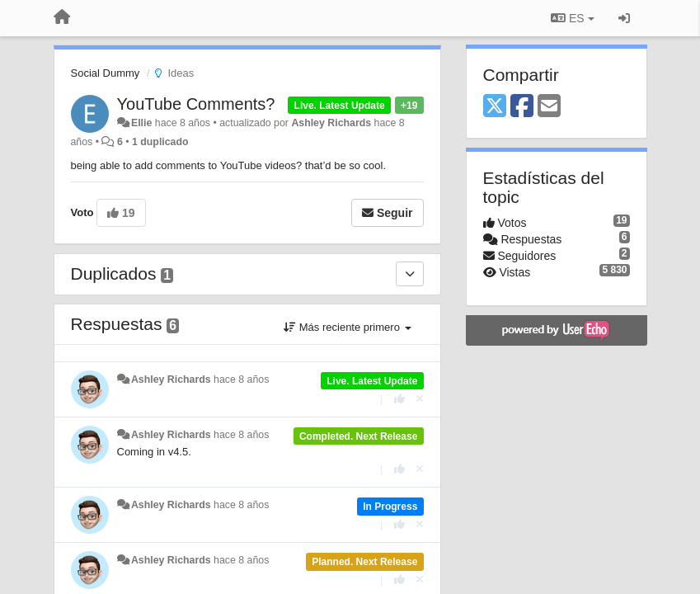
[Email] (549, 107)
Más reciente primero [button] (347, 327)
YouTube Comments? (196, 104)
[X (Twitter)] (495, 107)
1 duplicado (160, 142)
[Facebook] (522, 107)
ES (572, 18)
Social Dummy (106, 73)
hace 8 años (241, 379)
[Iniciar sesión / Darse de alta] (624, 18)
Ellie (141, 123)
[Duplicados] (410, 274)
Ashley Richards (331, 123)
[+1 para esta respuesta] (399, 399)
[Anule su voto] (420, 399)
